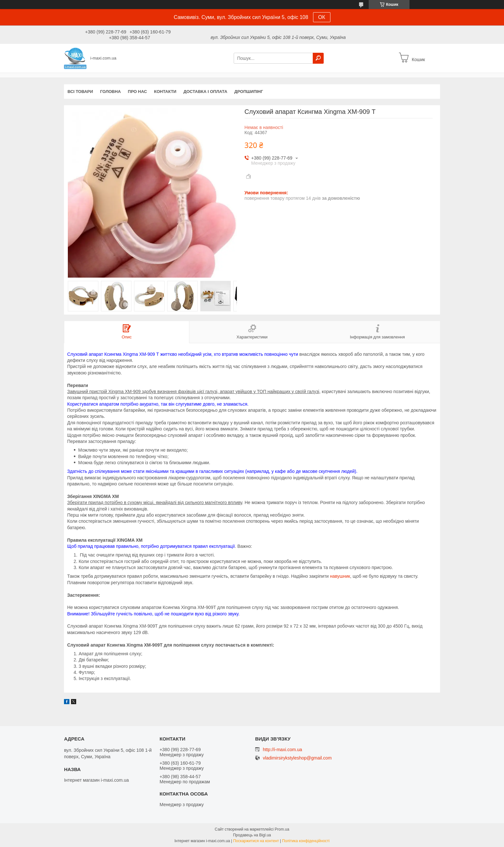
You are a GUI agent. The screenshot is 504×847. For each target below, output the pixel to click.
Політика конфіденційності (306, 841)
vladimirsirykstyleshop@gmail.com (297, 758)
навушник (340, 576)
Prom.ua (282, 829)
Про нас (137, 92)
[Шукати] (318, 58)
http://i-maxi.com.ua (283, 750)
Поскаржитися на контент (256, 841)
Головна (110, 92)
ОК (322, 17)
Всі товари (80, 92)
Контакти (165, 92)
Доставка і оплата (205, 92)
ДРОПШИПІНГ (249, 92)
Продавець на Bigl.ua (252, 835)
